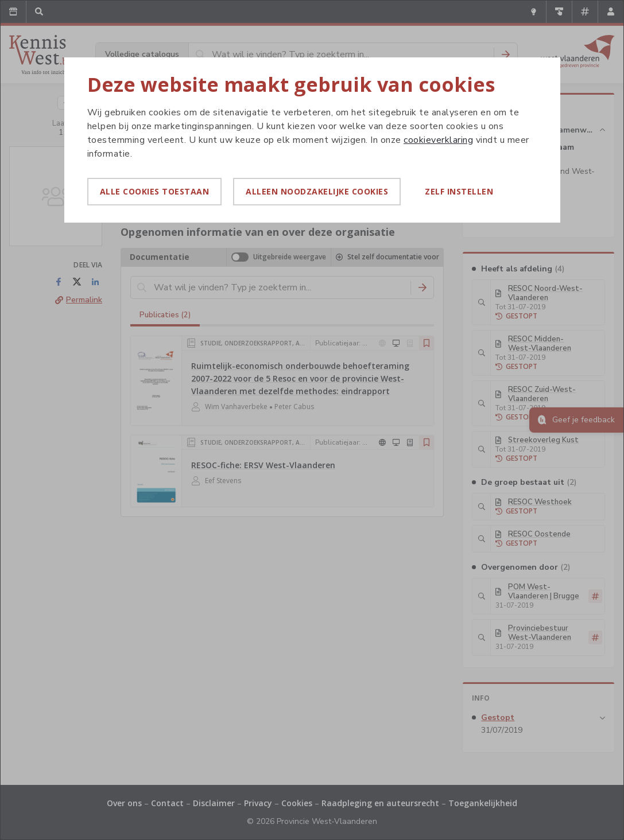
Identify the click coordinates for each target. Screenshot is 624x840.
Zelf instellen (459, 191)
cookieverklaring (438, 140)
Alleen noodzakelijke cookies (317, 191)
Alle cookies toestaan (155, 191)
